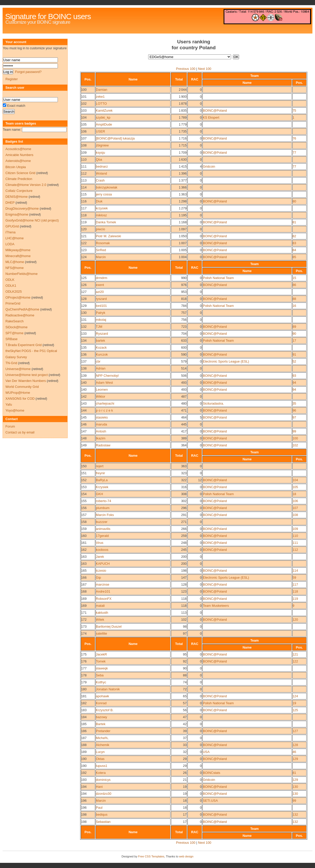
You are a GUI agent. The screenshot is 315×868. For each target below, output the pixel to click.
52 (294, 361)
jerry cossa (104, 194)
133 (84, 334)
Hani (99, 787)
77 (294, 153)
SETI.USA (210, 801)
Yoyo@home (15, 410)
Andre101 (103, 591)
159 (84, 529)
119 (84, 222)
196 (84, 801)
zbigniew (102, 145)
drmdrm (101, 278)
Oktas (100, 759)
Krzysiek (102, 487)
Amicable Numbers (19, 155)
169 (84, 599)
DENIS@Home (17, 197)
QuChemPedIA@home (22, 309)
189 (84, 752)
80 (294, 201)
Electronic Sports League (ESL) (226, 361)
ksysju (100, 153)
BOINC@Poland (215, 110)
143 (84, 403)
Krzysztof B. (105, 710)
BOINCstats (211, 773)
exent (100, 285)
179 (84, 682)
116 (84, 201)
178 (84, 675)
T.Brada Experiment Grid (23, 345)
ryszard (101, 299)
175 (84, 654)
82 (294, 236)
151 (84, 473)
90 (294, 334)
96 (294, 410)
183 (84, 710)
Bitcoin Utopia (16, 167)
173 (84, 627)
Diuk (99, 201)
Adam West (104, 383)
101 (84, 97)
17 (294, 341)
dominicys (103, 780)
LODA (10, 244)
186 (84, 731)
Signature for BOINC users (48, 16)
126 (84, 285)
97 (294, 417)
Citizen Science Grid (20, 173)
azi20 (100, 292)
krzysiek (102, 208)
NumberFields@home (22, 274)
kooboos (102, 550)
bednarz (102, 166)
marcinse (103, 584)
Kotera (101, 773)
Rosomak (103, 243)
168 (84, 591)
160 (84, 536)
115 (84, 194)
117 (84, 208)
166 (84, 578)
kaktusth (102, 613)
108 (84, 145)
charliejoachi (105, 403)
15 (294, 278)
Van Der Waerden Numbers (26, 381)
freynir (100, 473)
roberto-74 (103, 501)
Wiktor (100, 396)
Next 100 (205, 69)
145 (84, 417)
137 (84, 361)
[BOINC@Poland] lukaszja (115, 138)
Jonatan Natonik (108, 689)
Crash (100, 180)
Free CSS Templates (151, 856)
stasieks (102, 417)
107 (84, 138)
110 (84, 159)
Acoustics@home (18, 149)
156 (84, 508)
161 (84, 543)
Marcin (101, 257)
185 (84, 724)
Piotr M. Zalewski (108, 236)
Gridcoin (209, 166)
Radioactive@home (20, 315)
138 (84, 368)
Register (12, 79)
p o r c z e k (104, 410)
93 (294, 376)
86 (294, 285)
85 (294, 257)
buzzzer (102, 522)
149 (84, 445)
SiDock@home (17, 327)
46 (294, 752)
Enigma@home (17, 214)
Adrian (101, 368)
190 (84, 759)
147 (84, 431)
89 (294, 327)
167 (84, 584)
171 (84, 613)
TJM (99, 327)
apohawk (102, 696)
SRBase (11, 339)
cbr (98, 361)
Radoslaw (103, 445)
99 (294, 431)
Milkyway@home (18, 250)
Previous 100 (186, 69)
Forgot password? (28, 72)
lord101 (101, 306)
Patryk (100, 313)
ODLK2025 (14, 292)
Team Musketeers (216, 606)
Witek (100, 620)
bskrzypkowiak (107, 187)
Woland (101, 173)
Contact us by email (20, 432)
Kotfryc (101, 682)
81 (294, 222)
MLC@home (15, 262)
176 (84, 661)
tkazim (101, 438)
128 (84, 299)
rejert (100, 466)
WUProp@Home (18, 393)
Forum (10, 426)
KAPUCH (103, 564)
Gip (98, 578)
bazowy (101, 717)
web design (186, 856)
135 (84, 347)
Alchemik (103, 745)
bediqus (102, 814)
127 (84, 292)
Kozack (101, 347)
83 (294, 243)
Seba (100, 675)
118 (84, 215)
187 (84, 738)
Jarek (100, 557)
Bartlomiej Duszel (109, 627)
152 (84, 480)
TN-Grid (11, 363)
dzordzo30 (104, 794)
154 (84, 494)
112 (84, 173)
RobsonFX (104, 599)
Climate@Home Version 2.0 (26, 185)
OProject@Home (18, 297)
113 (84, 180)
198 (84, 814)
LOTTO (101, 104)
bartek (100, 341)
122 (84, 243)
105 (84, 124)
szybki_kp (103, 117)
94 (294, 383)
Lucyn (100, 752)
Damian (101, 90)
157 (84, 515)
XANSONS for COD (20, 399)
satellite (101, 633)
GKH (99, 494)
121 (84, 236)
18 (294, 494)
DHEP (10, 203)
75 (294, 110)
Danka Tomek (106, 222)
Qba (99, 159)
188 (84, 745)
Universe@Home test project (27, 375)
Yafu (9, 404)
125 (84, 278)
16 (294, 306)
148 (84, 438)
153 (84, 487)
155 (84, 501)
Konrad (101, 703)
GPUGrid (12, 226)
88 (294, 299)
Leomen (102, 390)
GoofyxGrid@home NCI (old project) (32, 220)
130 (84, 313)
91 (294, 354)
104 (84, 117)
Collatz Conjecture (19, 191)
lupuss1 (101, 766)
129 (84, 306)
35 (294, 403)
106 (84, 131)
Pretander (103, 731)
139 (84, 376)
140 (84, 383)
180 (84, 689)
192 (84, 773)
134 (84, 341)
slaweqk (102, 668)
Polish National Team (218, 278)
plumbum (103, 508)
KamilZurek (104, 110)
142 (84, 396)
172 (84, 620)
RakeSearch (14, 321)
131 (84, 320)
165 (84, 571)
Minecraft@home (18, 256)
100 (84, 90)
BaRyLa (102, 480)
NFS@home (15, 268)
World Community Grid (22, 387)
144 (84, 410)
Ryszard (102, 334)
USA (206, 752)
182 (84, 703)
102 (84, 104)
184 (84, 717)
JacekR (101, 654)
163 (84, 557)
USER (100, 131)
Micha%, (102, 738)
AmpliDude (104, 124)
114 (84, 187)
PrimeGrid (13, 303)
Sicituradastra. (213, 403)
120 (84, 229)
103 (84, 110)
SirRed (101, 250)
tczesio (101, 571)
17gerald (102, 536)
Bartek (101, 724)
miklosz (101, 215)
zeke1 (100, 97)
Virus (100, 543)
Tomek (101, 661)
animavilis (103, 529)
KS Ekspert (211, 117)
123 (84, 250)
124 (84, 257)
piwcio (100, 229)
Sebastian (103, 822)
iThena (10, 232)
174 (84, 633)
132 (84, 327)
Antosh (101, 431)
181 (84, 696)
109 (84, 153)
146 (84, 424)
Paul (99, 808)
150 (84, 466)
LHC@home (15, 238)
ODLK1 (11, 286)
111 (84, 166)
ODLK (10, 280)
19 (294, 703)
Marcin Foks (105, 515)
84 (294, 250)
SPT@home (14, 333)
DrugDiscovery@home (22, 208)
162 (84, 550)
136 (84, 354)
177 (84, 668)
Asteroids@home (18, 161)
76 (294, 138)
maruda (101, 424)
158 (84, 522)
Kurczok (102, 354)
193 (84, 780)
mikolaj (101, 320)
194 (84, 787)
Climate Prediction (19, 179)
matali (100, 606)
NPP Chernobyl (107, 376)
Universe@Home (18, 369)
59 (294, 578)
